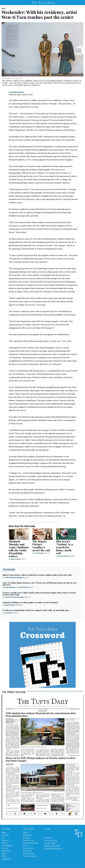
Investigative (7, 846)
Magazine (6, 851)
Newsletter (6, 859)
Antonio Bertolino (17, 92)
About (26, 832)
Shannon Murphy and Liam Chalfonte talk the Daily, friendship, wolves (19, 549)
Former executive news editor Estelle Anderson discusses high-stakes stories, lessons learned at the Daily (39, 594)
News (4, 832)
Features (5, 835)
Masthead (27, 835)
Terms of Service (30, 856)
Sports (4, 843)
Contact (26, 838)
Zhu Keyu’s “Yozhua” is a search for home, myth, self (64, 547)
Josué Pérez (23, 587)
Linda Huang (39, 553)
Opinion (5, 840)
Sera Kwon (8, 613)
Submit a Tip (28, 840)
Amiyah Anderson (11, 605)
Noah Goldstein (64, 556)
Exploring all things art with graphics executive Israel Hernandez (30, 602)
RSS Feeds (27, 851)
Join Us (26, 846)
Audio (4, 854)
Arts (4, 9)
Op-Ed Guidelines (30, 843)
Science (5, 848)
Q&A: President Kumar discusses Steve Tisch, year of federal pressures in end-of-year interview (40, 584)
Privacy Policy (29, 854)
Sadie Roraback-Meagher (14, 578)
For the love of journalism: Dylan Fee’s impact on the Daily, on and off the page (36, 610)
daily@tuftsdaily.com (53, 849)
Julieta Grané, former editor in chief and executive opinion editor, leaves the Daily (37, 575)
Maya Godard (15, 559)
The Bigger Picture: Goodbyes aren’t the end (41, 546)
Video (4, 856)
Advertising (28, 848)
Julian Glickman (10, 587)
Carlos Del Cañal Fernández (14, 597)
